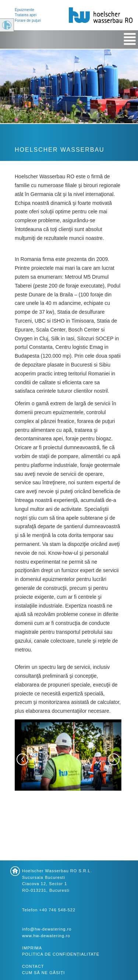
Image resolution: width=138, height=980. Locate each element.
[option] (68, 759)
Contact (33, 966)
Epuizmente (24, 10)
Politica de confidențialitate (61, 954)
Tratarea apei (26, 15)
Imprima (32, 948)
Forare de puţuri (28, 20)
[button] (22, 759)
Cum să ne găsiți (43, 973)
